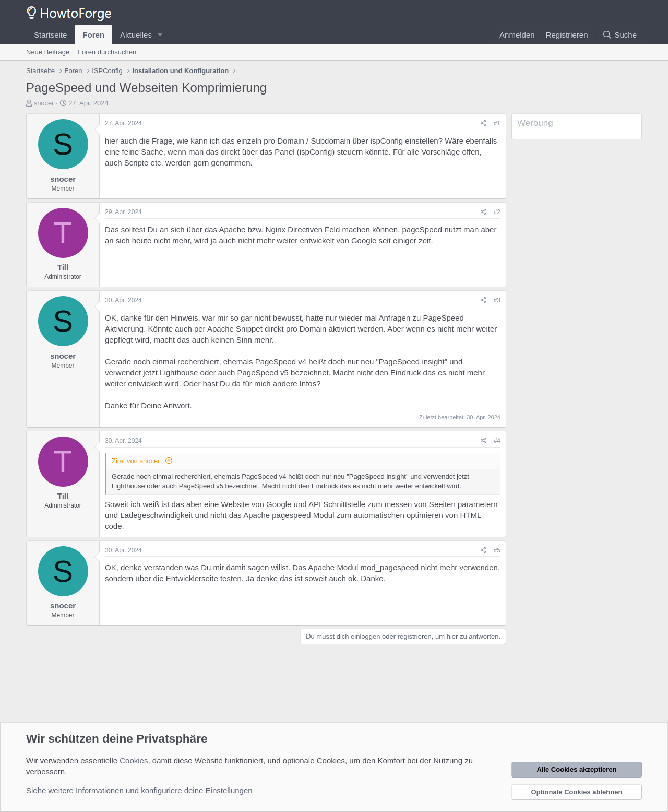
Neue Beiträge (48, 52)
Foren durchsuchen (107, 52)
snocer (44, 103)
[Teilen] (484, 123)
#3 (497, 300)
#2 (497, 212)
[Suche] (619, 35)
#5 (497, 550)
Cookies (134, 761)
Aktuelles (136, 35)
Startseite (50, 35)
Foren (93, 35)
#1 (497, 123)
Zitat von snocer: (137, 461)
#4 (497, 441)
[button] (160, 35)
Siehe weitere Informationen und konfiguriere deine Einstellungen (139, 790)
